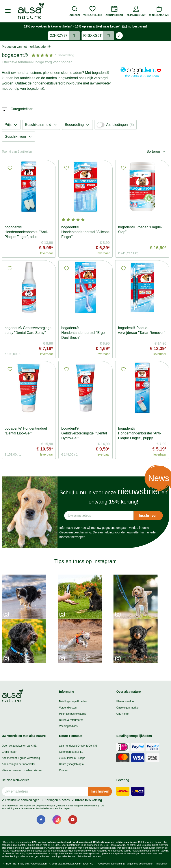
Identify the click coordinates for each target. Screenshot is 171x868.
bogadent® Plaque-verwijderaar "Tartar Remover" (142, 330)
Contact (64, 770)
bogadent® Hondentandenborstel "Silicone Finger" (85, 232)
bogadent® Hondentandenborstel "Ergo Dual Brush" (83, 333)
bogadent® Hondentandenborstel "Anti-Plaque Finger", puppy (140, 433)
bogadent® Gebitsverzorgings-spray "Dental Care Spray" (29, 330)
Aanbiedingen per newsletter (19, 764)
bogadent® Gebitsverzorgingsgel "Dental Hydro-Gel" (84, 433)
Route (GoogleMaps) (71, 764)
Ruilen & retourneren (71, 720)
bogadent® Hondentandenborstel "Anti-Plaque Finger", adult (26, 232)
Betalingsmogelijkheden (73, 701)
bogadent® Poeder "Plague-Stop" (140, 230)
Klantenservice (125, 701)
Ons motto (122, 714)
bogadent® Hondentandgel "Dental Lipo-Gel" (26, 431)
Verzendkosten (68, 708)
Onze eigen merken (128, 708)
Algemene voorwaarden (140, 864)
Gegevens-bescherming (111, 864)
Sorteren (156, 152)
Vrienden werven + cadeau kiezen (22, 770)
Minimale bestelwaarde (73, 714)
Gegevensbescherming (75, 532)
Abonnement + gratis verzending (21, 758)
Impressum (162, 864)
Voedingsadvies (68, 726)
